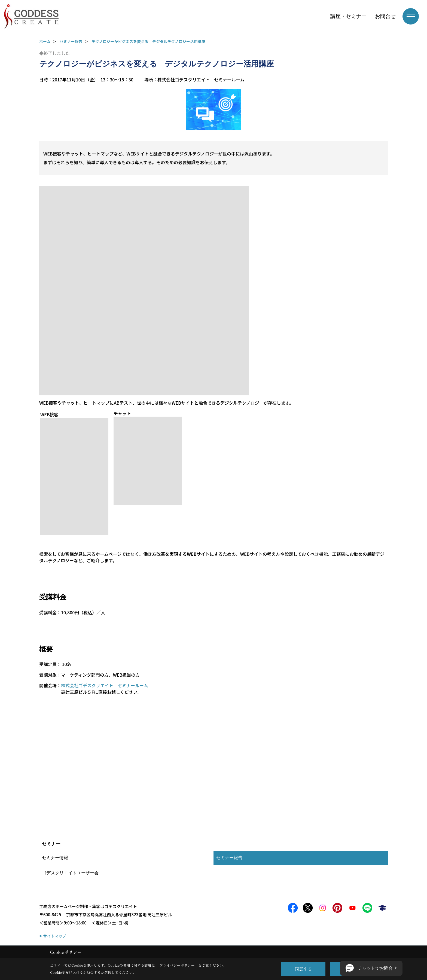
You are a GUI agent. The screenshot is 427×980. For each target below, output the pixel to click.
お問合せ (385, 16)
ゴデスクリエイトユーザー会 (70, 873)
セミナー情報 (55, 858)
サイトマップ (55, 936)
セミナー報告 (229, 858)
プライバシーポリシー (177, 965)
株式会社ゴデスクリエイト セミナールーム (105, 685)
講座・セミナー (348, 16)
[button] (371, 968)
